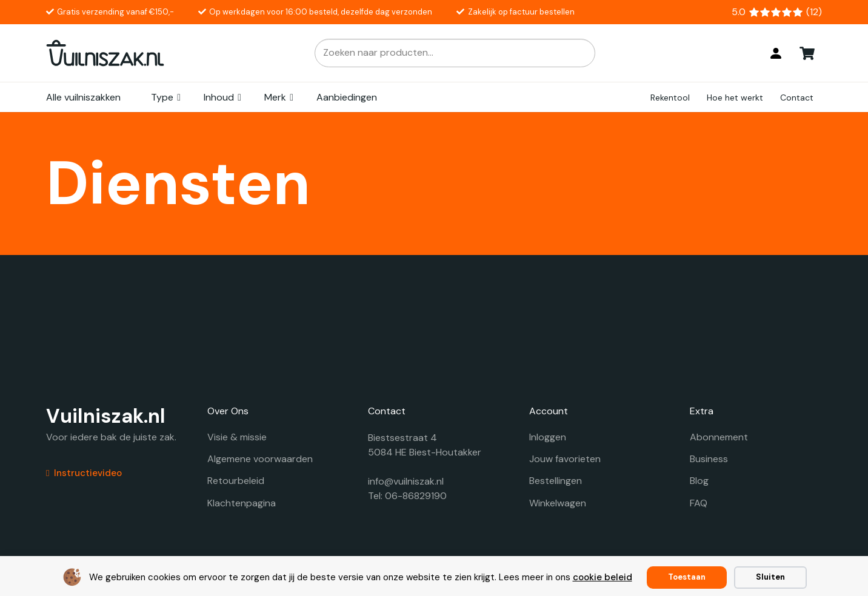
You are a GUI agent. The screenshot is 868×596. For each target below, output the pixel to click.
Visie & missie (237, 437)
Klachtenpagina (242, 503)
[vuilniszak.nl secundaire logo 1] (105, 53)
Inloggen (548, 437)
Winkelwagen (558, 503)
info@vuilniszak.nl (406, 481)
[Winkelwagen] (807, 53)
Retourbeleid (236, 481)
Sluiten (770, 577)
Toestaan (687, 577)
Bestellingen (556, 481)
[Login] (776, 53)
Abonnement (719, 437)
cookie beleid (603, 577)
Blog (699, 481)
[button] (179, 98)
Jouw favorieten (565, 459)
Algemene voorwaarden (260, 459)
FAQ (699, 503)
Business (709, 459)
